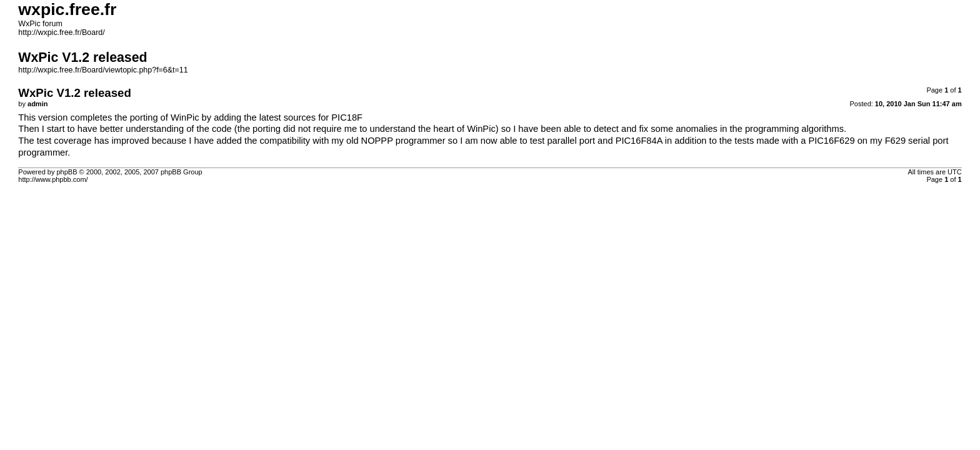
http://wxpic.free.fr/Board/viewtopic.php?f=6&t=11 (103, 70)
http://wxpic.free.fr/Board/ (61, 32)
